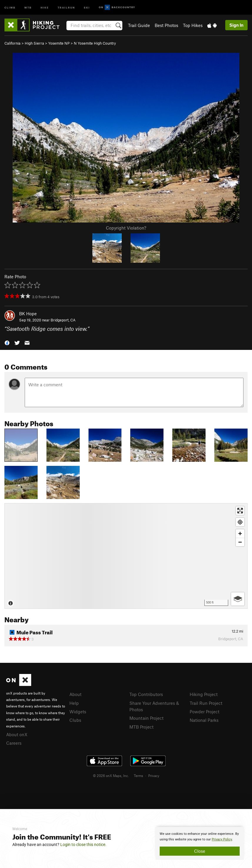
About (75, 694)
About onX (17, 734)
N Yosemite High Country (95, 43)
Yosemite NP (59, 43)
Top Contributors (146, 694)
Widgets (78, 712)
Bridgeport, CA (63, 320)
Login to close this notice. (83, 845)
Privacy (154, 776)
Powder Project (205, 712)
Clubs (75, 720)
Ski (87, 7)
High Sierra (34, 43)
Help (74, 703)
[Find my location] (240, 522)
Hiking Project (204, 694)
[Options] (238, 599)
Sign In (236, 25)
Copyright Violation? (126, 228)
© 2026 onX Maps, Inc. (111, 776)
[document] (200, 843)
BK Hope (28, 314)
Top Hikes (193, 25)
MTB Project (141, 727)
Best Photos (166, 25)
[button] (7, 342)
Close (200, 851)
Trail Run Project (206, 703)
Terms (138, 776)
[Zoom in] (240, 534)
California (12, 43)
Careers (14, 743)
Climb (10, 7)
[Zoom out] (240, 542)
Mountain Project (146, 718)
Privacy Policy (222, 839)
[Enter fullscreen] (240, 511)
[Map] (126, 556)
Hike (45, 7)
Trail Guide (139, 25)
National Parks (204, 720)
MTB (28, 7)
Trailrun (66, 7)
